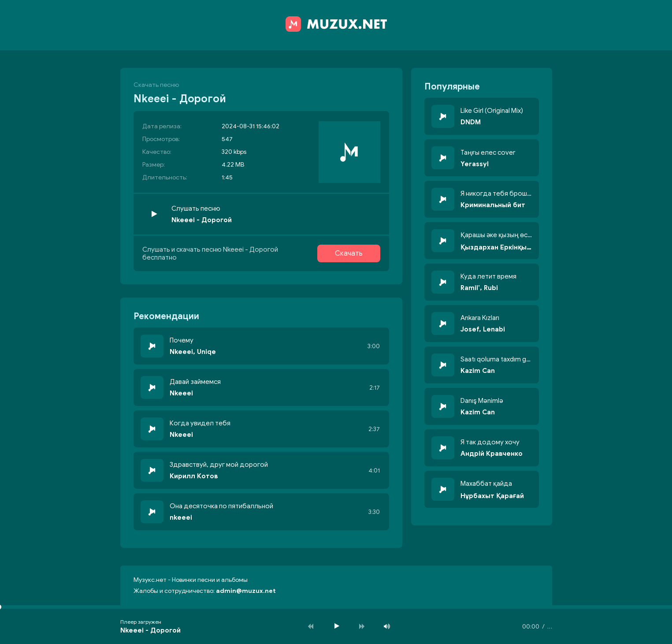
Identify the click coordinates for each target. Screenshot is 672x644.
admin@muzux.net (246, 591)
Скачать (349, 253)
